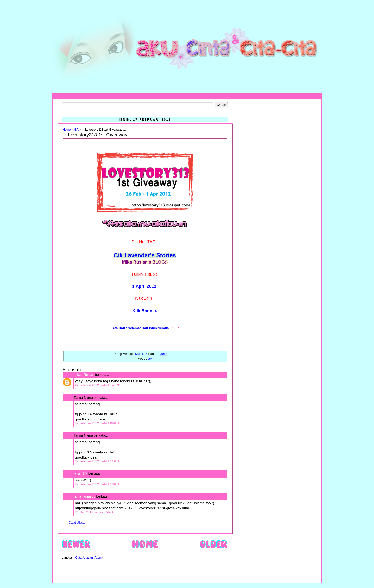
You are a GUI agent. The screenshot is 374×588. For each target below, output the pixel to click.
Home (67, 130)
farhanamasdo (85, 496)
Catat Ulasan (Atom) (89, 558)
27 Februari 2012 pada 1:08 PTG (98, 423)
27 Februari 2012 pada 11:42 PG (98, 385)
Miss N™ (81, 473)
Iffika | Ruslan (84, 375)
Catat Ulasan (77, 523)
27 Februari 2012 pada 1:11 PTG (98, 461)
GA (76, 130)
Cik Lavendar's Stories (145, 255)
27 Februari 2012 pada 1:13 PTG (98, 484)
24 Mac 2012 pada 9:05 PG (94, 512)
